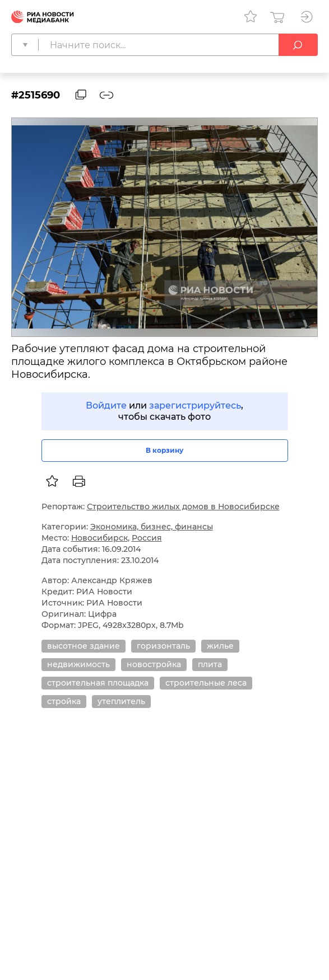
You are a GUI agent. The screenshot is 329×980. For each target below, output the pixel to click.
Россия (147, 538)
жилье (220, 646)
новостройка (154, 664)
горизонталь (163, 646)
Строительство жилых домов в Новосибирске (183, 507)
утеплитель (121, 701)
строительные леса (206, 683)
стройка (64, 701)
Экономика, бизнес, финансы (152, 527)
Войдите (106, 405)
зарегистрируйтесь (195, 405)
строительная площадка (98, 683)
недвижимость (78, 664)
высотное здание (84, 646)
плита (210, 664)
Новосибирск (99, 538)
